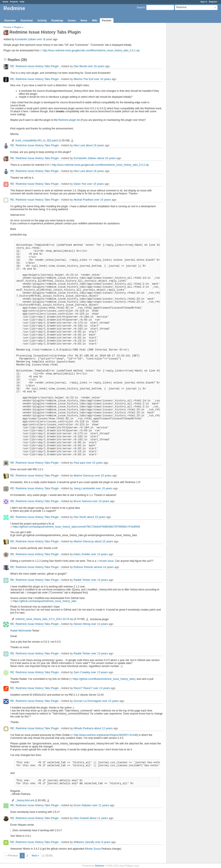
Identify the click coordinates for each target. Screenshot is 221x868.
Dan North (80, 517)
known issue (106, 561)
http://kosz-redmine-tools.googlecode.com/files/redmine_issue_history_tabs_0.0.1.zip (91, 50)
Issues (72, 21)
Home (5, 2)
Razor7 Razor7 (83, 688)
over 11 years (101, 805)
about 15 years (96, 517)
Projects (14, 2)
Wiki (95, 21)
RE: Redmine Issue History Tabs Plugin (35, 66)
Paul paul (79, 463)
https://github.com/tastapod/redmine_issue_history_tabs (45, 601)
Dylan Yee (80, 184)
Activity (42, 21)
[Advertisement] (188, 90)
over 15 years (95, 184)
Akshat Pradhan (83, 200)
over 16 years (45, 39)
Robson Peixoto (84, 567)
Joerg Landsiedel (84, 488)
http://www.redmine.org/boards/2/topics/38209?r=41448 (105, 735)
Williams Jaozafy (84, 842)
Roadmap (57, 21)
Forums (107, 21)
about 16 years (95, 145)
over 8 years (103, 842)
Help (22, 2)
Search (141, 7)
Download (26, 21)
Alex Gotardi (81, 818)
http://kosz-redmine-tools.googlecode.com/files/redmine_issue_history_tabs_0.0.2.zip (100, 165)
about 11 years (99, 818)
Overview (10, 21)
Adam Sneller (82, 554)
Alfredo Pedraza (83, 728)
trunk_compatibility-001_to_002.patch (37, 140)
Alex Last (79, 145)
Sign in (204, 2)
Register (213, 2)
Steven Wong (82, 624)
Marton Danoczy (84, 475)
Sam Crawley (82, 672)
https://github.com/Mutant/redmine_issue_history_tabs (104, 679)
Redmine (100, 866)
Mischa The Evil (84, 79)
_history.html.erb (25, 800)
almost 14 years (104, 567)
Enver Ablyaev (83, 805)
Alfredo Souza (93, 849)
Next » (35, 856)
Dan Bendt (80, 66)
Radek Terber (82, 580)
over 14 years (99, 554)
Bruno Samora (83, 501)
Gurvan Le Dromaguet (87, 701)
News (84, 21)
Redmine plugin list (69, 120)
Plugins (18, 27)
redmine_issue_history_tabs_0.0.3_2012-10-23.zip (44, 619)
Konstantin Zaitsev (26, 39)
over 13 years (99, 580)
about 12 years (103, 728)
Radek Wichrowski (21, 631)
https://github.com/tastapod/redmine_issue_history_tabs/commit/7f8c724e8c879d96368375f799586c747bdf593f (76, 527)
